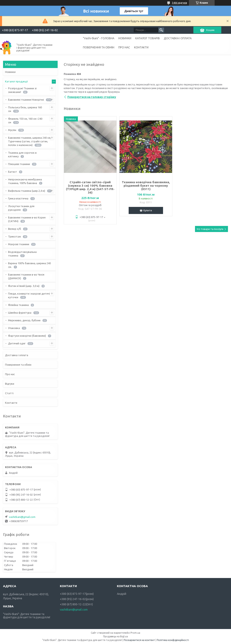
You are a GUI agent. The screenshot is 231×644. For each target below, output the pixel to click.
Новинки (10, 72)
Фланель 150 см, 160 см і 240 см (25, 120)
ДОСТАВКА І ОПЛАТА (178, 38)
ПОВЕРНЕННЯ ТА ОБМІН (99, 47)
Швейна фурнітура (20, 313)
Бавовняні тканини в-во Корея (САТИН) (27, 219)
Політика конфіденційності (173, 640)
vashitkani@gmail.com (22, 517)
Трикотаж (14, 236)
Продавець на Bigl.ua (115, 636)
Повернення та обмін (18, 365)
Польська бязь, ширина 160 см (25, 109)
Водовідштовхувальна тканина (22, 254)
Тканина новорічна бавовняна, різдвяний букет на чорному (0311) (146, 186)
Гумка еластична (18, 198)
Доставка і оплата (17, 355)
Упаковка (14, 328)
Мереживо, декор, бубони (24, 320)
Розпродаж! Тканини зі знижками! (22, 90)
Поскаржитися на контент (139, 640)
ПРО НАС (124, 47)
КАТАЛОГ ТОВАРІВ (148, 38)
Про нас (10, 374)
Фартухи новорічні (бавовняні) (27, 336)
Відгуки (10, 384)
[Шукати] (161, 30)
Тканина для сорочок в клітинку (22, 154)
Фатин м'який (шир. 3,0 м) (24, 286)
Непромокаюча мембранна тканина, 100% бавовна (25, 181)
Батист (13, 172)
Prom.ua (135, 633)
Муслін (12, 130)
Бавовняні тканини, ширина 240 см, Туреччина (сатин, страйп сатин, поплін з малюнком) (30, 141)
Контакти (11, 403)
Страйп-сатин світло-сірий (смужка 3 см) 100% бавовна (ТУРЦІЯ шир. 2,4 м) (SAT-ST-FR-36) (90, 187)
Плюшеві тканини (19, 164)
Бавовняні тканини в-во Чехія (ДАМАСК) (26, 276)
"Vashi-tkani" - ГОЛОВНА (99, 38)
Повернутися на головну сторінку (92, 97)
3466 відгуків (179, 3)
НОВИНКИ (125, 38)
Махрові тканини (19, 244)
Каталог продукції (16, 81)
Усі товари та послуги (210, 229)
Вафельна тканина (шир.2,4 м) (27, 191)
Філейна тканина (18, 305)
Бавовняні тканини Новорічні (26, 100)
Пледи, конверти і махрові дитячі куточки (29, 295)
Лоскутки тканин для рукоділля (21, 208)
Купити (148, 210)
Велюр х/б (15, 229)
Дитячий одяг (17, 343)
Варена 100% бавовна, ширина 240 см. (29, 265)
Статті (9, 393)
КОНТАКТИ (141, 47)
